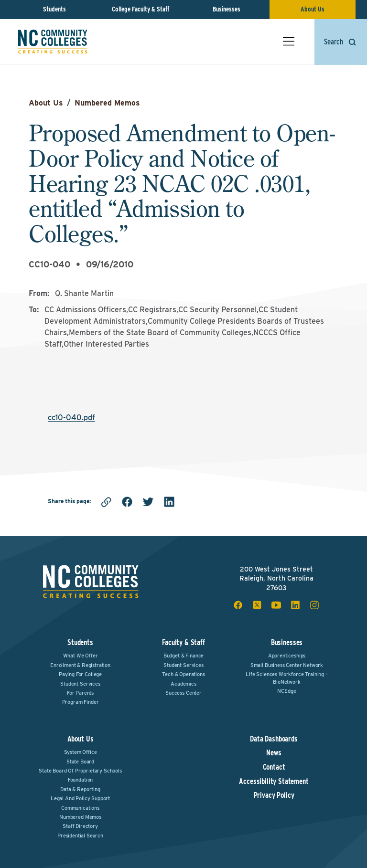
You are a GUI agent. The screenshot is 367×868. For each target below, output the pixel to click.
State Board (80, 762)
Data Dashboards (274, 739)
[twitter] (148, 502)
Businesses (227, 9)
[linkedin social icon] (295, 605)
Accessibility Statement (274, 782)
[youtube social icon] (276, 605)
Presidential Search (80, 836)
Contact (274, 767)
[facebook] (127, 502)
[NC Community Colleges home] (54, 42)
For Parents (80, 693)
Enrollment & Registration (80, 665)
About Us (313, 9)
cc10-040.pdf (71, 418)
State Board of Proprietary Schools (80, 771)
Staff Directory (80, 826)
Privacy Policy (274, 795)
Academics (183, 684)
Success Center (183, 693)
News (274, 753)
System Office (81, 752)
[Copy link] (106, 502)
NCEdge (286, 691)
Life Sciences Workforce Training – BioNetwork (287, 678)
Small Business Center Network (287, 665)
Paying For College (80, 674)
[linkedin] (169, 502)
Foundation (80, 780)
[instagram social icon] (314, 605)
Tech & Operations (183, 674)
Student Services (80, 684)
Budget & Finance (183, 656)
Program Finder (81, 702)
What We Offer (81, 656)
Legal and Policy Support (80, 798)
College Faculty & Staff (140, 9)
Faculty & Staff (183, 642)
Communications (80, 808)
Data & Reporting (80, 789)
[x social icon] (257, 605)
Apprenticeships (287, 656)
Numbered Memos (107, 103)
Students (54, 9)
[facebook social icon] (238, 605)
